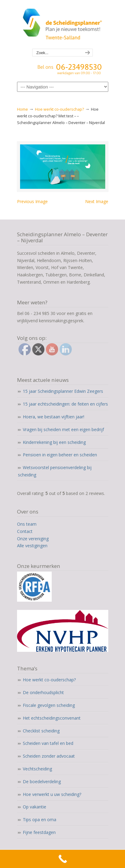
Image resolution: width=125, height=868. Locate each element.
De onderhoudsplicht (43, 692)
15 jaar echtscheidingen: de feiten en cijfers (65, 404)
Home (23, 109)
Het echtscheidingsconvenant (52, 718)
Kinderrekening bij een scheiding (54, 442)
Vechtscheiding (37, 769)
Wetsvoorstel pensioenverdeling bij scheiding (55, 471)
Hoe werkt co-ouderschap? (59, 109)
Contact (25, 531)
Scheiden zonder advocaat (49, 756)
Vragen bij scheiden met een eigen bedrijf (63, 429)
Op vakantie (35, 807)
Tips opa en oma (40, 820)
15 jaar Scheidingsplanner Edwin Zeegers (63, 391)
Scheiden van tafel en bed (48, 743)
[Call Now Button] (62, 859)
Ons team (27, 524)
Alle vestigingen (32, 546)
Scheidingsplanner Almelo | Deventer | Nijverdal (63, 25)
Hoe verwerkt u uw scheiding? (52, 794)
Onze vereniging (33, 539)
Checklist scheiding (41, 731)
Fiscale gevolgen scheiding (49, 705)
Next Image (97, 201)
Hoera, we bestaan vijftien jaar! (54, 417)
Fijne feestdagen (39, 832)
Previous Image (32, 201)
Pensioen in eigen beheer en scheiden (60, 455)
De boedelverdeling (42, 782)
